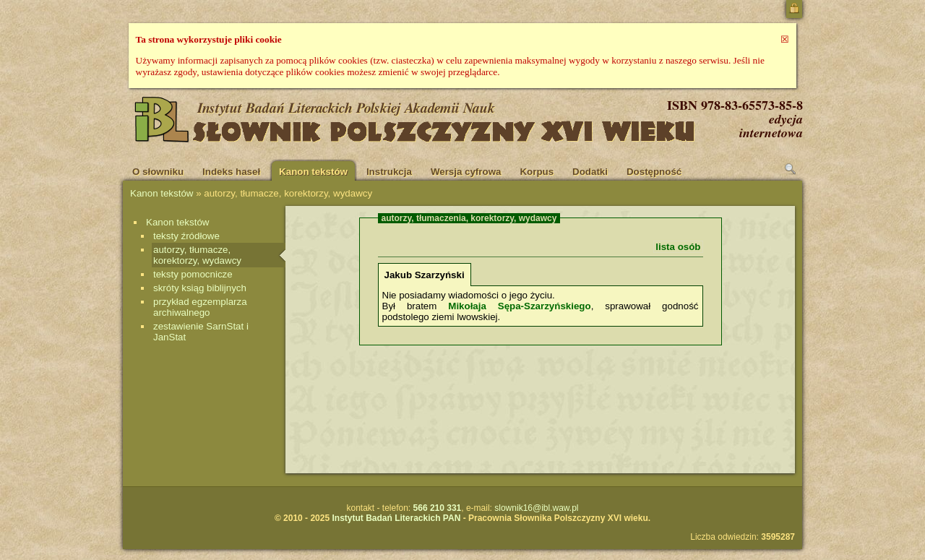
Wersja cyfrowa (466, 172)
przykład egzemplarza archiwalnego (200, 307)
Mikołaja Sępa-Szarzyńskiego (519, 306)
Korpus (537, 172)
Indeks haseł (231, 172)
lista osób (678, 247)
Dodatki (590, 172)
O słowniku (158, 172)
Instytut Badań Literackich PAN (396, 518)
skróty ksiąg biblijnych (200, 288)
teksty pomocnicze (193, 274)
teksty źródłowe (186, 236)
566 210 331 (438, 508)
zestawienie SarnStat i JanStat (201, 332)
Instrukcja (389, 172)
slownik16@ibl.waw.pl (536, 508)
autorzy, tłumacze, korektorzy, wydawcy (197, 255)
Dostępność (654, 172)
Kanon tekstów (313, 172)
